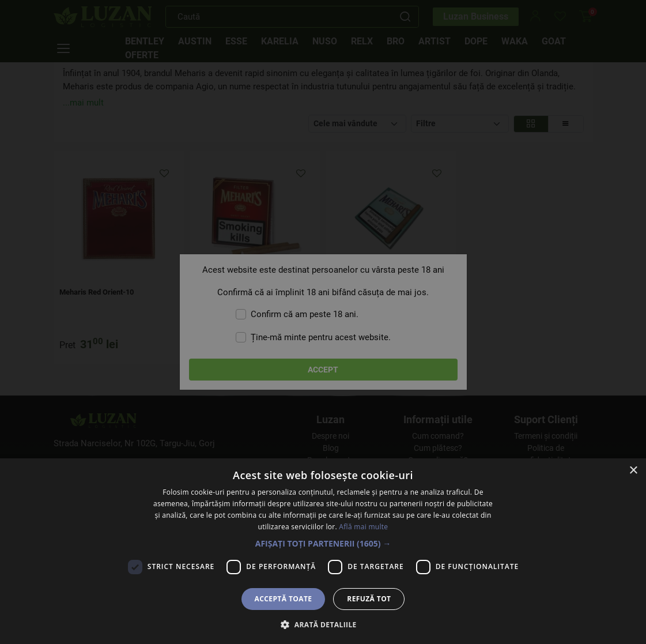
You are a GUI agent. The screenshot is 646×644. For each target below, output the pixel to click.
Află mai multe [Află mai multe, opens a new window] (363, 527)
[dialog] (323, 322)
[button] (323, 543)
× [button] (633, 471)
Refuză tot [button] (369, 599)
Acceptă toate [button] (284, 599)
